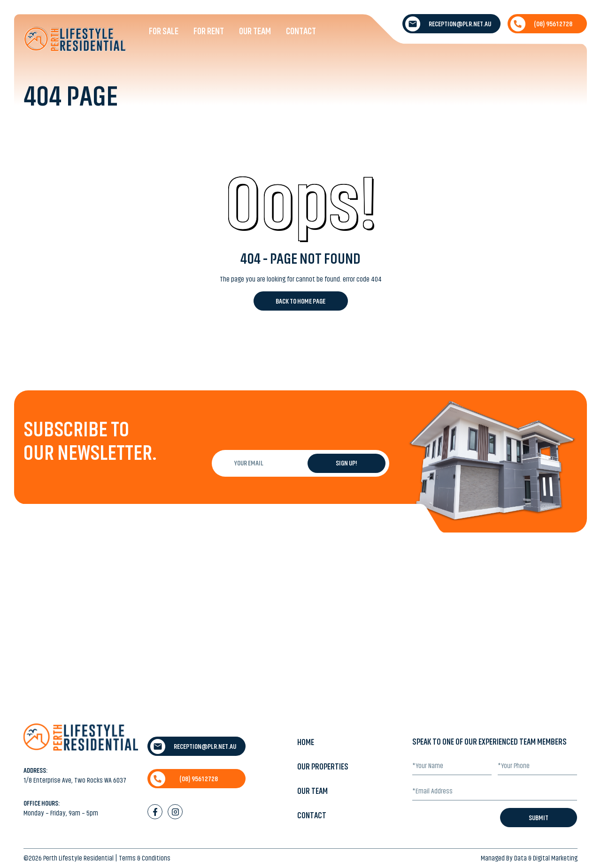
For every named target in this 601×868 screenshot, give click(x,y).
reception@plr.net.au (448, 24)
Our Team (255, 31)
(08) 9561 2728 (541, 24)
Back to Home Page (300, 301)
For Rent (209, 31)
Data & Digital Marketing (546, 858)
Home (306, 742)
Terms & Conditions (145, 858)
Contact (301, 31)
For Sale (164, 31)
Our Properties (323, 767)
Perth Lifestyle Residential (78, 858)
